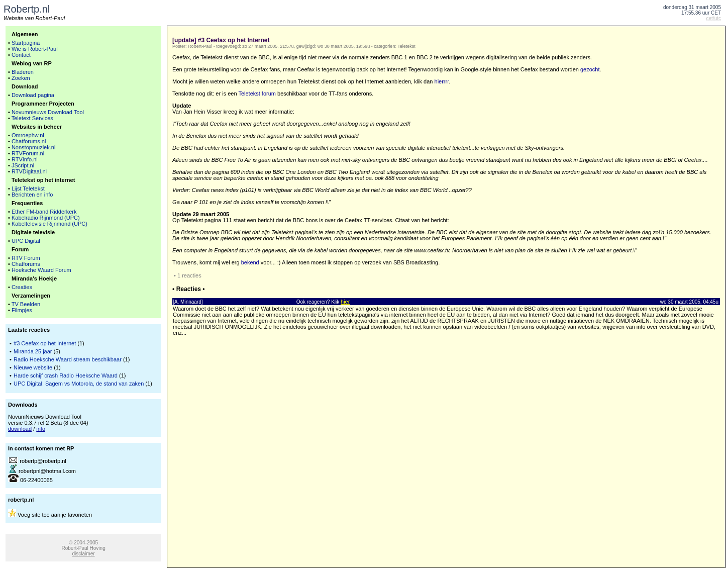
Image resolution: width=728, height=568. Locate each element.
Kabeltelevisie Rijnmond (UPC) (49, 224)
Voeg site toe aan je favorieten (55, 515)
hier (345, 302)
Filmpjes (22, 310)
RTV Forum (26, 258)
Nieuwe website (33, 367)
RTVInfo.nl (25, 159)
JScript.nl (23, 165)
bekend (250, 262)
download (20, 429)
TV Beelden (26, 304)
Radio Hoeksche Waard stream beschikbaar (68, 359)
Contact (21, 55)
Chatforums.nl (29, 141)
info (41, 429)
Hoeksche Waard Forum (41, 270)
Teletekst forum (257, 93)
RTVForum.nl (28, 153)
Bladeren (23, 72)
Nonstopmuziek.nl (33, 147)
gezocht (590, 69)
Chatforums (26, 264)
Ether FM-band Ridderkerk (44, 212)
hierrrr (442, 81)
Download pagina (33, 95)
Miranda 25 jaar (33, 351)
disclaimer (84, 554)
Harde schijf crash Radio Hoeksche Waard (66, 375)
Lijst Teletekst (28, 188)
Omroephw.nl (28, 135)
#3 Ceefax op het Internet (45, 343)
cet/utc (714, 18)
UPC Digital (26, 241)
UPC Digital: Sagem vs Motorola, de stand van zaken (79, 384)
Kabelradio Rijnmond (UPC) (46, 218)
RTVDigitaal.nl (29, 171)
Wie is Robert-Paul (35, 49)
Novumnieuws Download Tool (48, 112)
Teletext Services (32, 118)
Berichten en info (32, 195)
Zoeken (21, 78)
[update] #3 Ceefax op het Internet (221, 40)
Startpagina (26, 43)
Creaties (22, 287)
